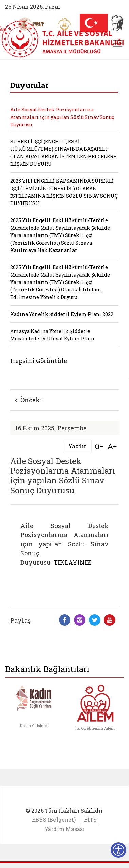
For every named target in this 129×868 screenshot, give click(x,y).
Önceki (29, 400)
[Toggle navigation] (118, 43)
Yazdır (77, 446)
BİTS (90, 820)
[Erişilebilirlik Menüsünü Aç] (118, 850)
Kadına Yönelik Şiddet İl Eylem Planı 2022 (62, 314)
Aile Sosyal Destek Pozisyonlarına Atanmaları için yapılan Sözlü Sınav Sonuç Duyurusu (62, 117)
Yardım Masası (64, 829)
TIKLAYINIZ (72, 562)
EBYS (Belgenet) (54, 820)
